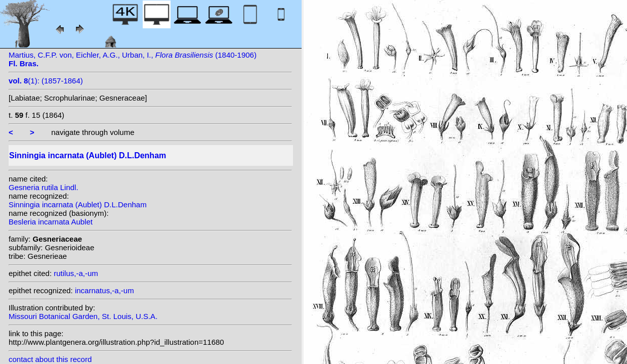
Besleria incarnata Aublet (51, 222)
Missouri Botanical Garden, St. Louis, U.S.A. (83, 316)
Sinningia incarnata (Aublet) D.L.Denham (78, 204)
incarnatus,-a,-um (104, 290)
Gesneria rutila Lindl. (44, 187)
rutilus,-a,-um (76, 273)
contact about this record (50, 359)
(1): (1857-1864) (46, 81)
